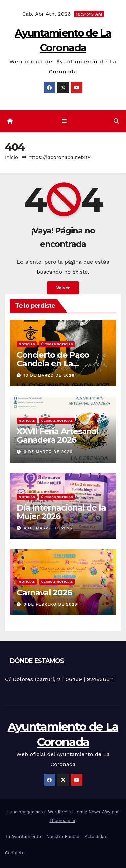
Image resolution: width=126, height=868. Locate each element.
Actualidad (96, 837)
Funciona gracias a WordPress (40, 812)
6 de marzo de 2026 (48, 452)
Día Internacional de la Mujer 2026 (61, 512)
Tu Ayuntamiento (23, 837)
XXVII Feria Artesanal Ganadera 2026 (58, 436)
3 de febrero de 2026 (50, 604)
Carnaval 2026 (44, 592)
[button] (116, 121)
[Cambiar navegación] (64, 121)
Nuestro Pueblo (63, 837)
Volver (63, 288)
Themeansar (62, 820)
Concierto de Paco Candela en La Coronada (53, 363)
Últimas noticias (57, 344)
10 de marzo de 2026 (49, 375)
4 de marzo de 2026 (48, 528)
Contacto (15, 853)
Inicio (12, 157)
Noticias (27, 344)
